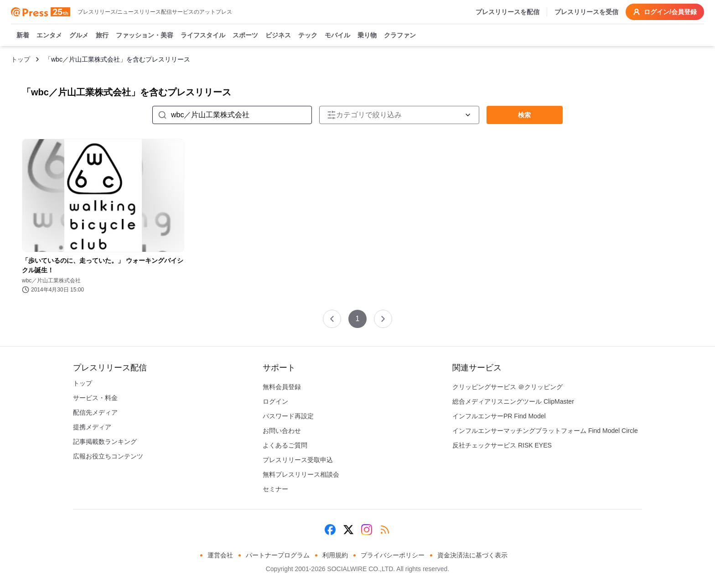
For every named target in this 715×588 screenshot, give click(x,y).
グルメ (79, 36)
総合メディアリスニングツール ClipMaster (513, 401)
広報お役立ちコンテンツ (108, 456)
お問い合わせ (282, 431)
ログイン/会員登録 (665, 12)
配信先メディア (95, 412)
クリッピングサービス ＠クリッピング (508, 387)
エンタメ (49, 36)
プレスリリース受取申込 (298, 460)
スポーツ (245, 36)
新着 (23, 36)
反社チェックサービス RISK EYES (502, 445)
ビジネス (278, 36)
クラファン (400, 36)
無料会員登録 (282, 387)
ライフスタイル (203, 36)
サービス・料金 (95, 398)
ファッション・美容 (145, 36)
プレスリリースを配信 (508, 12)
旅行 (102, 36)
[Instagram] (367, 530)
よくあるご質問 (285, 445)
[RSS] (385, 530)
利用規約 (335, 555)
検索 (524, 115)
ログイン (275, 401)
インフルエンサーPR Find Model (499, 416)
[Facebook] (330, 530)
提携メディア (92, 427)
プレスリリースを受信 (586, 12)
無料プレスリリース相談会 (301, 474)
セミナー (275, 489)
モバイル (337, 36)
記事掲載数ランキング (105, 442)
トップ (21, 59)
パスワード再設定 (288, 416)
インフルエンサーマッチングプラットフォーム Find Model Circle (545, 431)
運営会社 (220, 555)
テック (308, 36)
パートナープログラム (278, 555)
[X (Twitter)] (348, 530)
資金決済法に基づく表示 (472, 555)
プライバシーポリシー (393, 555)
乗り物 (367, 36)
